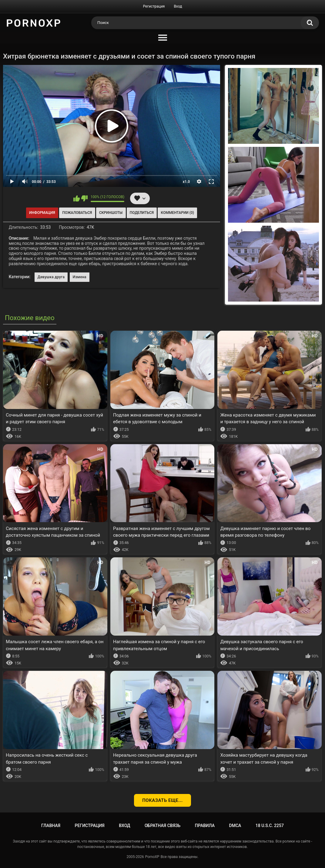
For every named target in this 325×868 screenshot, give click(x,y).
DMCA (235, 826)
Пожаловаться (77, 213)
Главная (51, 826)
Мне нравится (77, 198)
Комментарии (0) (178, 213)
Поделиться (142, 213)
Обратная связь (162, 826)
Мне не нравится (84, 198)
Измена (80, 277)
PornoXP (152, 857)
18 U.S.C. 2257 (270, 826)
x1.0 (186, 182)
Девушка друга (51, 277)
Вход (178, 6)
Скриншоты (111, 213)
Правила (205, 826)
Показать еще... (162, 800)
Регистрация (154, 6)
